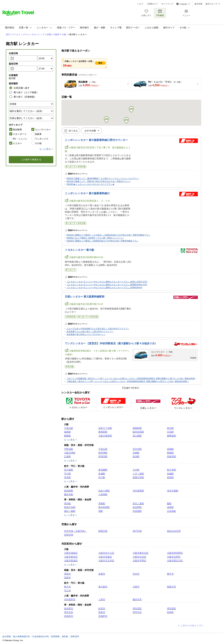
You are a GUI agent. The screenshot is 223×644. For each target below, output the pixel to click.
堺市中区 (137, 612)
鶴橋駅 (67, 436)
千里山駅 (69, 428)
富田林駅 (69, 491)
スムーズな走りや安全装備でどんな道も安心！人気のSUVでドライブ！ (98, 329)
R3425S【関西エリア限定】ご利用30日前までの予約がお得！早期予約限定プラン (102, 241)
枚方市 (67, 587)
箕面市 (102, 574)
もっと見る (71, 440)
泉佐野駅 (137, 507)
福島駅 (67, 432)
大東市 (136, 587)
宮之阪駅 (69, 470)
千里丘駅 (103, 449)
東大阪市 (103, 587)
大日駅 (136, 470)
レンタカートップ (36, 34)
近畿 (49, 34)
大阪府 (56, 34)
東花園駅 (103, 470)
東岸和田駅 (104, 507)
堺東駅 (102, 503)
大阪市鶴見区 (71, 557)
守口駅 (67, 474)
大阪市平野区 (139, 561)
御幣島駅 (171, 436)
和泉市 (102, 612)
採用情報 (55, 636)
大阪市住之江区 (106, 553)
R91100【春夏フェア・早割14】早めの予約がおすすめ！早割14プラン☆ (99, 181)
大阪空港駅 (70, 453)
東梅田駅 (103, 432)
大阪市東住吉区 (141, 553)
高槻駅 (170, 449)
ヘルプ (140, 4)
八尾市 (102, 599)
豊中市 (170, 574)
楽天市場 (198, 4)
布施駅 (170, 474)
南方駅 (170, 428)
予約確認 (160, 13)
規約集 (65, 636)
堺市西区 (171, 609)
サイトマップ (167, 4)
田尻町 (170, 612)
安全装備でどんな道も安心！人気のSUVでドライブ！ (90, 331)
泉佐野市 (69, 609)
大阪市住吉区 (139, 557)
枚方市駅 (171, 470)
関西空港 (103, 531)
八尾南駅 (103, 494)
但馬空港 (69, 535)
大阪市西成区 (71, 561)
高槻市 (67, 578)
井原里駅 (137, 511)
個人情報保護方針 (22, 636)
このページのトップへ (190, 626)
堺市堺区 (137, 609)
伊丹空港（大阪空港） (75, 531)
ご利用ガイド (152, 4)
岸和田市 (69, 616)
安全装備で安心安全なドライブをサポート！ (86, 334)
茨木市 (136, 574)
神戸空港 (137, 531)
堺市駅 (67, 503)
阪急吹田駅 (138, 432)
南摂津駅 (103, 453)
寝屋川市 (171, 587)
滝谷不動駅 (173, 491)
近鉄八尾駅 (104, 491)
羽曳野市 (103, 616)
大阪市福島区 (71, 553)
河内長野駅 (138, 491)
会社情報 (7, 636)
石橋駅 (136, 453)
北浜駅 (170, 432)
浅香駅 (170, 507)
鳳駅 (169, 503)
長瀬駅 (102, 474)
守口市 (67, 591)
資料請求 (75, 636)
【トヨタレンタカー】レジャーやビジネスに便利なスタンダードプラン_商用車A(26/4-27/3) (107, 285)
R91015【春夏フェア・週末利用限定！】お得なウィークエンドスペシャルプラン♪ (103, 178)
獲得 (100, 63)
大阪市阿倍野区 (175, 553)
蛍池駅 (136, 456)
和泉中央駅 (70, 507)
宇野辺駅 (69, 449)
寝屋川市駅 (138, 477)
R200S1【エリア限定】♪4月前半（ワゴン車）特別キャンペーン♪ (95, 238)
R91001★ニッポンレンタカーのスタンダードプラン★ (91, 184)
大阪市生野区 (174, 557)
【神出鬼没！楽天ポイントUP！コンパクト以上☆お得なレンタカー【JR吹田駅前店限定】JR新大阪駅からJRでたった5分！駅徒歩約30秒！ (128, 381)
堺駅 (101, 511)
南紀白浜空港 (174, 531)
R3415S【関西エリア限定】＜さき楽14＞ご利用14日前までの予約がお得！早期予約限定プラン (108, 235)
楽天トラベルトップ (15, 34)
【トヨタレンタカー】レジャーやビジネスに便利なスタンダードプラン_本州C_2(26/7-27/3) (107, 282)
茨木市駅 (137, 449)
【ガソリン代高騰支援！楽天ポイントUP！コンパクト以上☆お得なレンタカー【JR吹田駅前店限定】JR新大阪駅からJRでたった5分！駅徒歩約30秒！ (133, 378)
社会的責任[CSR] (40, 636)
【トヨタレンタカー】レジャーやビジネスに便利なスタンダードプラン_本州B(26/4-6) (104, 288)
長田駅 (170, 477)
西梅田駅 (137, 428)
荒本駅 (67, 477)
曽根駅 (170, 453)
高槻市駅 (171, 456)
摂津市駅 (103, 456)
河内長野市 (70, 599)
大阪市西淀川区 (175, 561)
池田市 (67, 574)
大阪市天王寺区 (106, 561)
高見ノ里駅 (138, 503)
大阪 (64, 34)
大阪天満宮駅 (105, 436)
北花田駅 (171, 511)
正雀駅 (67, 456)
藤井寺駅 (69, 494)
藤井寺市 (137, 599)
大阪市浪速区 (105, 557)
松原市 (102, 609)
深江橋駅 (137, 436)
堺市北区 (69, 612)
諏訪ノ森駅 (70, 511)
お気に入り (146, 13)
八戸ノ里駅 (138, 474)
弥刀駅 (102, 477)
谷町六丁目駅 (105, 428)
